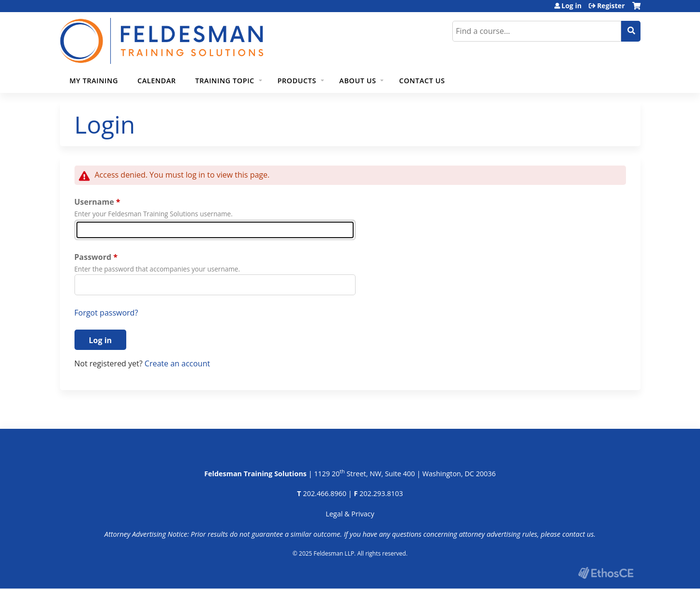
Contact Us (422, 81)
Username (94, 202)
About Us (357, 81)
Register (611, 6)
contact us (578, 534)
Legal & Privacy (350, 514)
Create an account (177, 363)
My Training (94, 81)
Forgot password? (106, 313)
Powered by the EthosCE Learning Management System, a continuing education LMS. (606, 573)
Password (93, 257)
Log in (572, 6)
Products (297, 81)
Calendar (157, 81)
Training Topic (225, 81)
